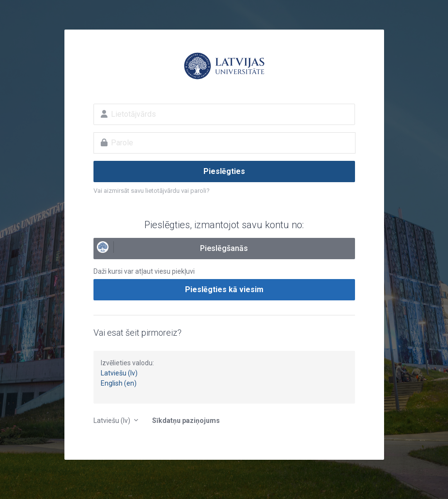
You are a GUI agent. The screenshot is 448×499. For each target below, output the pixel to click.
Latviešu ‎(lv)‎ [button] (113, 421)
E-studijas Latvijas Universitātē (224, 66)
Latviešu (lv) (119, 373)
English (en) (119, 383)
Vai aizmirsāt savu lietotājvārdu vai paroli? (152, 191)
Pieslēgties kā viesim (224, 289)
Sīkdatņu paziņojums (186, 421)
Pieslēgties (224, 171)
